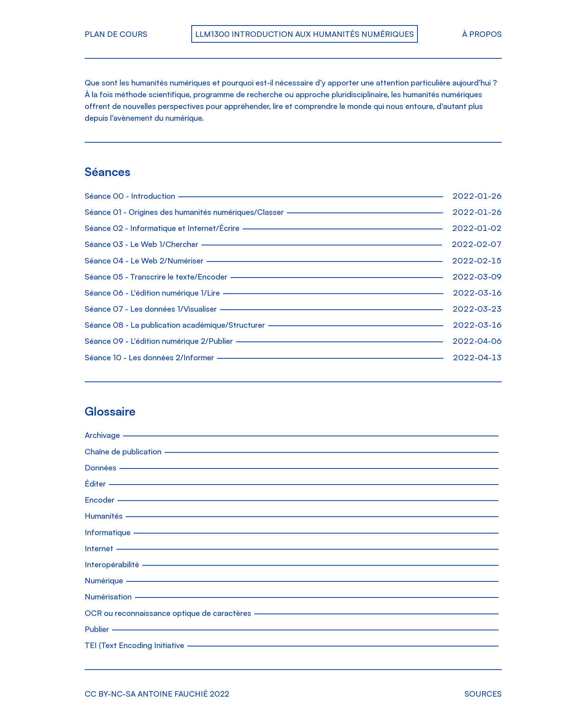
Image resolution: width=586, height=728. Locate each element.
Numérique (104, 580)
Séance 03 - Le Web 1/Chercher (142, 244)
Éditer (95, 484)
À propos (482, 34)
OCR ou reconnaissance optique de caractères (168, 613)
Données (101, 467)
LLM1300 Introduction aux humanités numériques (305, 34)
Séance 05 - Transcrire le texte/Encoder (156, 277)
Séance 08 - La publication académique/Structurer (175, 325)
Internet (99, 548)
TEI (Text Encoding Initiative (134, 645)
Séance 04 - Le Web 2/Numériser (144, 261)
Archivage (102, 435)
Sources (483, 694)
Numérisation (108, 596)
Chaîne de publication (123, 451)
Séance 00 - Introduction (130, 196)
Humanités (104, 516)
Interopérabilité (112, 564)
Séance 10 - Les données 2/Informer (149, 357)
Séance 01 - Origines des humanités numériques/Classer (184, 212)
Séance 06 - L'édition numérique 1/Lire (152, 293)
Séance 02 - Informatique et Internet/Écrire (162, 228)
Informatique (108, 532)
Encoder (100, 500)
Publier (97, 629)
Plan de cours (116, 34)
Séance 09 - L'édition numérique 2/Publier (159, 341)
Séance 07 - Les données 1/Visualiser (151, 309)
